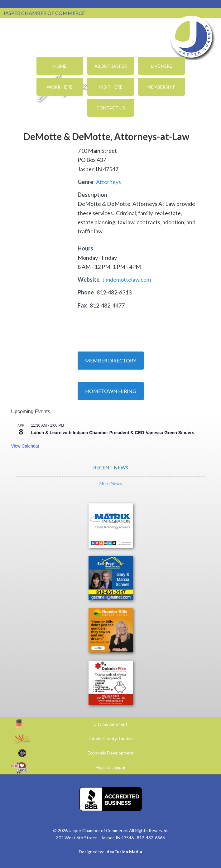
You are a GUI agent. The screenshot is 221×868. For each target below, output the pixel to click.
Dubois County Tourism (111, 738)
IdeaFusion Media (124, 852)
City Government (110, 724)
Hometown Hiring (111, 391)
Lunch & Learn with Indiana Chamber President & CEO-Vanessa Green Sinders (113, 433)
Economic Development (111, 753)
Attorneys (108, 182)
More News (111, 483)
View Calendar (25, 446)
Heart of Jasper (111, 767)
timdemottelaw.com (127, 279)
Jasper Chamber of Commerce (191, 37)
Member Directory (111, 360)
